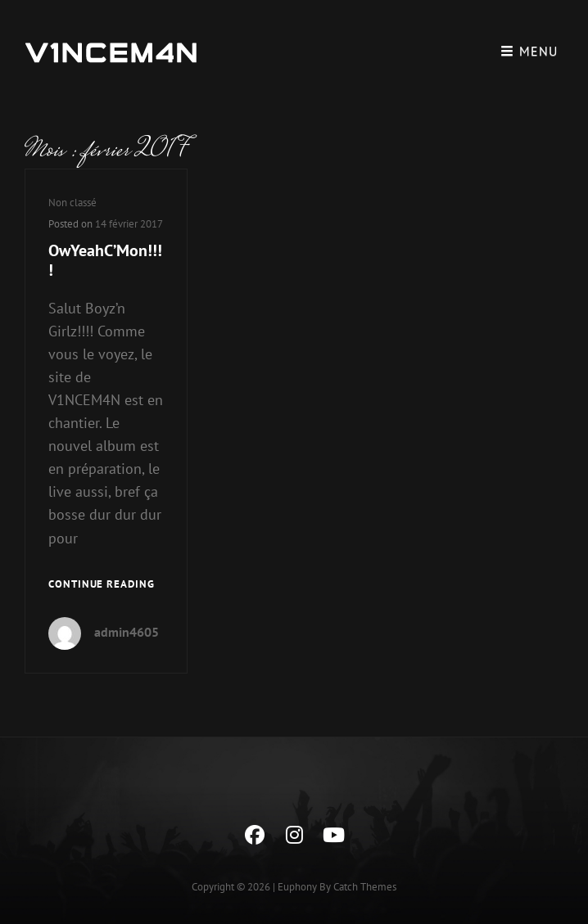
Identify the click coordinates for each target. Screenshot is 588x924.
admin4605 (127, 632)
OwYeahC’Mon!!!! (105, 260)
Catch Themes (365, 887)
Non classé (72, 203)
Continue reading (102, 583)
